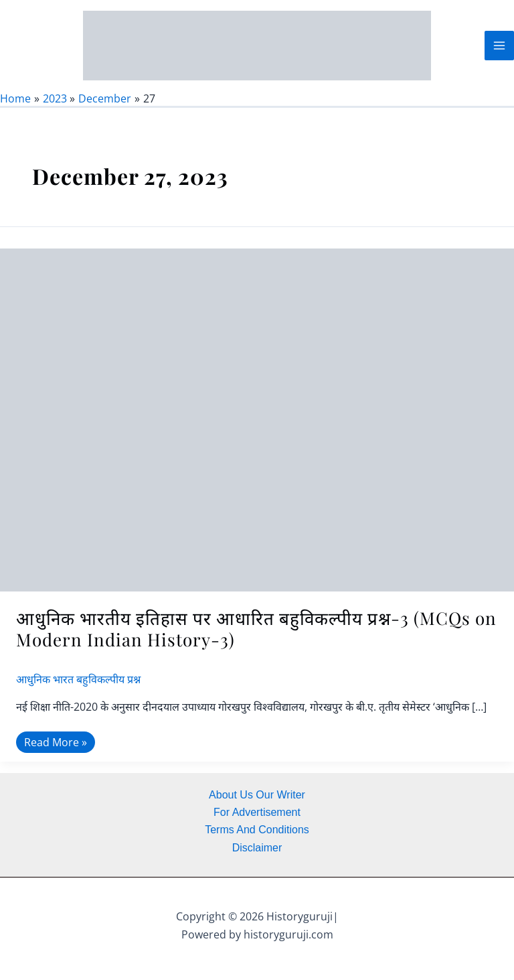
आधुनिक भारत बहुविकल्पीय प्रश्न (78, 690)
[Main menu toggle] (499, 51)
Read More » (55, 751)
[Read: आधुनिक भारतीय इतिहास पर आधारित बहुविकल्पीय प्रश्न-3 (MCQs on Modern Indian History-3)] (257, 429)
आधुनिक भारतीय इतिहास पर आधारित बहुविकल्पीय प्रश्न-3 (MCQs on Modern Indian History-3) (256, 639)
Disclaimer (257, 848)
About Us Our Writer (257, 795)
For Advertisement (257, 812)
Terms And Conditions (257, 830)
